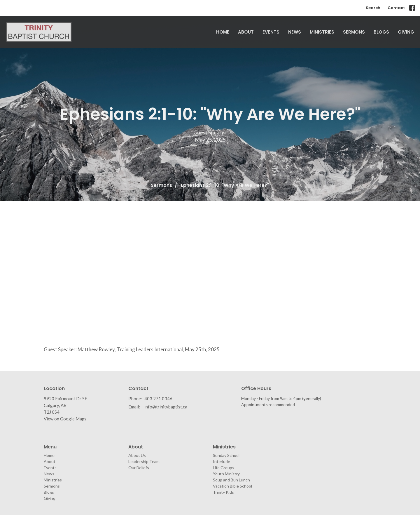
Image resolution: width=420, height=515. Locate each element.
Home (223, 32)
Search (373, 8)
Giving (406, 32)
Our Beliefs (139, 468)
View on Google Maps (65, 419)
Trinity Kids (223, 492)
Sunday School (226, 455)
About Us (137, 455)
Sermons (354, 32)
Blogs (381, 32)
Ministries (322, 32)
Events (271, 32)
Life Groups (224, 468)
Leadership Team (144, 461)
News (295, 32)
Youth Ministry (226, 474)
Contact (396, 8)
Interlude (222, 461)
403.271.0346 (158, 399)
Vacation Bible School (232, 486)
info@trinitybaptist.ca (166, 407)
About (246, 32)
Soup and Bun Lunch (231, 480)
